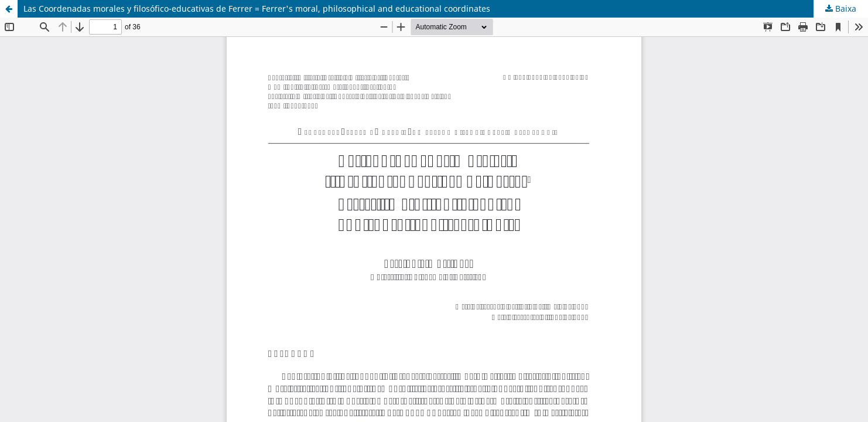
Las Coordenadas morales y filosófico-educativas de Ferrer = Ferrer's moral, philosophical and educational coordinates (257, 8)
